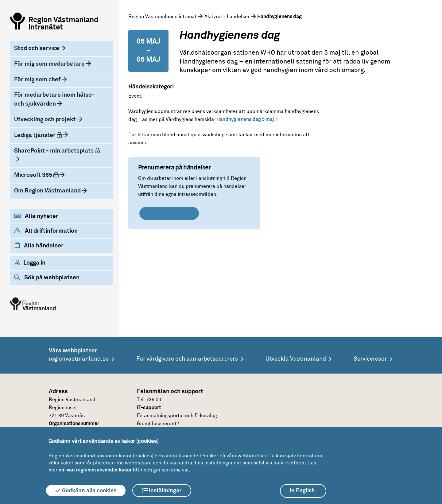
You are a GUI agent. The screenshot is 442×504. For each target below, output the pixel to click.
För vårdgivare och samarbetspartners (187, 359)
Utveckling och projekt (46, 120)
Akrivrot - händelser (227, 17)
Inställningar (162, 490)
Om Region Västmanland (48, 191)
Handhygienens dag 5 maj (245, 119)
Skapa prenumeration (169, 213)
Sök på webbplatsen (47, 277)
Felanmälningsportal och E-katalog (177, 416)
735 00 (154, 400)
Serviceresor (370, 359)
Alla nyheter (36, 216)
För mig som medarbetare (50, 64)
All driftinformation (46, 231)
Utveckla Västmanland (296, 359)
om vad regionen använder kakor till (99, 470)
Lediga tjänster (43, 135)
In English (302, 491)
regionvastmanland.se (79, 359)
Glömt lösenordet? (158, 424)
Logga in (30, 263)
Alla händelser (39, 246)
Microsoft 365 (41, 174)
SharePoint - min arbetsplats (59, 150)
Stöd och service (37, 48)
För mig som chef (38, 80)
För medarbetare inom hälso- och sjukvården (54, 99)
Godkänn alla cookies (86, 490)
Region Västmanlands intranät (162, 17)
